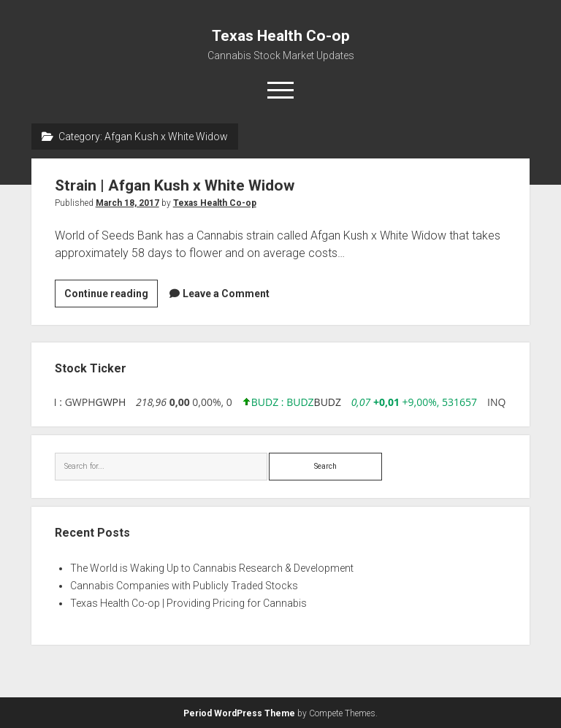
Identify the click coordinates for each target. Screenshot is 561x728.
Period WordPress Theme (239, 713)
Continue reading (111, 296)
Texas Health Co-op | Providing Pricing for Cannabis (188, 603)
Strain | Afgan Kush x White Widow (175, 185)
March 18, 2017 (127, 203)
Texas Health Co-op (281, 36)
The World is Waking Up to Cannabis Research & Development (212, 568)
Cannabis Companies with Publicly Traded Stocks (184, 586)
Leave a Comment (226, 294)
